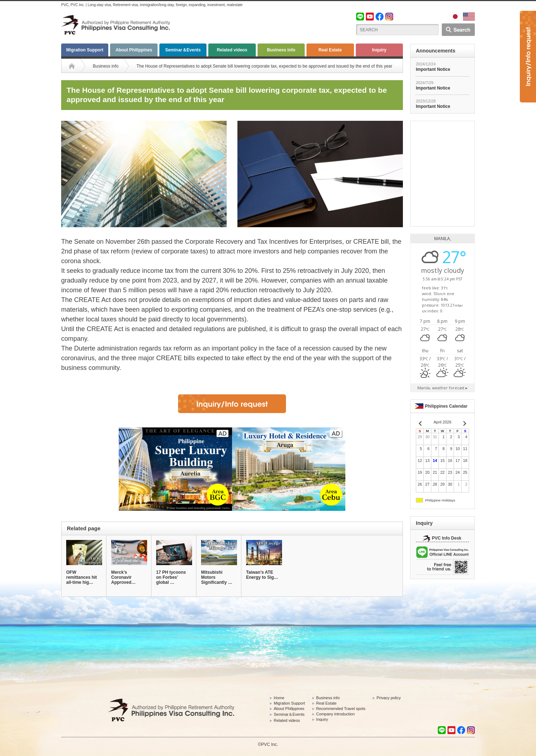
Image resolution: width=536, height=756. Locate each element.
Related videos (232, 50)
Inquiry (379, 50)
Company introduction (335, 714)
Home (279, 698)
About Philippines (134, 50)
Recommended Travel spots (341, 709)
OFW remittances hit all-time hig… (81, 577)
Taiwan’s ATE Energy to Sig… (262, 575)
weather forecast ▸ (442, 388)
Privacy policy (389, 698)
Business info (281, 50)
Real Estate (330, 50)
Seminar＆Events (183, 50)
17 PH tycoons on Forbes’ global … (171, 577)
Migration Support (85, 50)
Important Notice (433, 69)
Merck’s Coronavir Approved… (123, 577)
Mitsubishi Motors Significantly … (217, 577)
